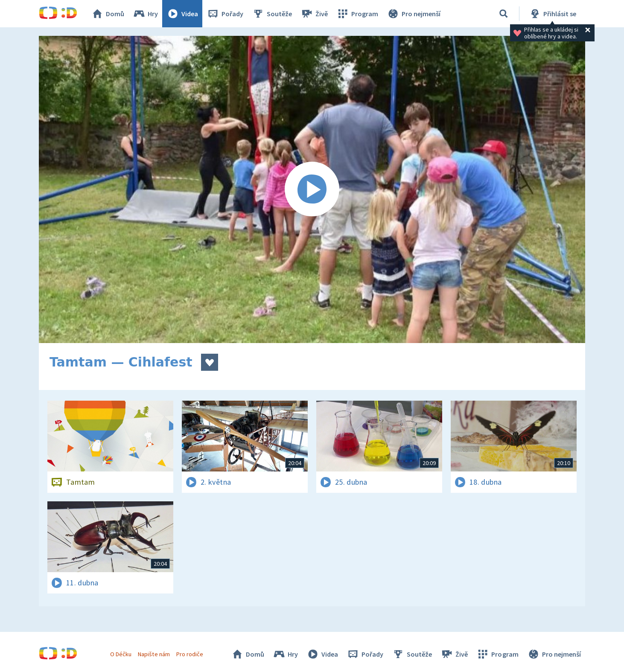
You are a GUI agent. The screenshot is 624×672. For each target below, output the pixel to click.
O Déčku (121, 654)
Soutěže (272, 14)
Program (357, 14)
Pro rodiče (190, 654)
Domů (108, 14)
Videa (182, 14)
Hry (145, 14)
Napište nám (154, 654)
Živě (314, 14)
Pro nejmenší (414, 14)
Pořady (225, 14)
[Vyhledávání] (504, 14)
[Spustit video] (312, 189)
